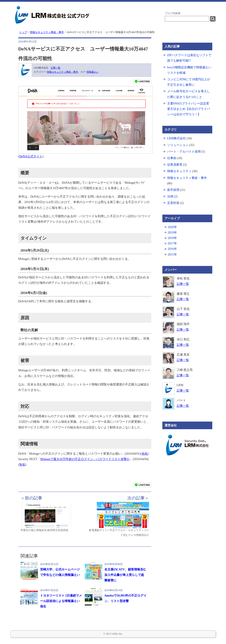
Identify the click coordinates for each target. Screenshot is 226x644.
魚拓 (145, 454)
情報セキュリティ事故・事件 (62, 72)
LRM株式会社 (177, 138)
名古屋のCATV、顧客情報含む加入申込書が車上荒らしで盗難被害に (125, 575)
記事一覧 (56, 68)
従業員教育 (175, 165)
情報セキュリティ (179, 171)
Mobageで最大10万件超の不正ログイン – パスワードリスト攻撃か (85, 459)
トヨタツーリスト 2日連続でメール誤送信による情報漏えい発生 (61, 601)
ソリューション (178, 145)
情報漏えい (93, 72)
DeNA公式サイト (31, 156)
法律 (170, 196)
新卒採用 (173, 190)
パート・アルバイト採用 (184, 152)
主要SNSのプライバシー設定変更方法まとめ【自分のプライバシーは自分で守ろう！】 (189, 109)
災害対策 (173, 203)
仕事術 (172, 158)
